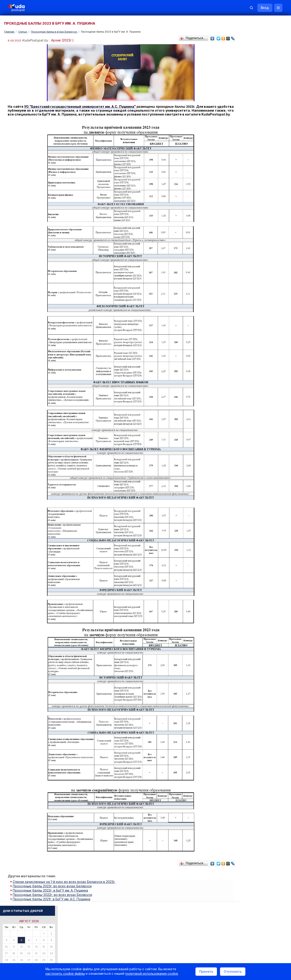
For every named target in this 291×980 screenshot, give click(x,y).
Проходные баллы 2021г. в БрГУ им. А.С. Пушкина (52, 900)
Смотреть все (245, 471)
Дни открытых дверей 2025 (263, 458)
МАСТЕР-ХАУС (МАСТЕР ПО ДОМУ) (260, 405)
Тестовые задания (248, 328)
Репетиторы (244, 537)
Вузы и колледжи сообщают (263, 452)
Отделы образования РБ (252, 498)
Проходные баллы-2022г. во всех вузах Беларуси (53, 896)
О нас (177, 921)
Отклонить (233, 972)
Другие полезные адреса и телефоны (262, 516)
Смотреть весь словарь (251, 422)
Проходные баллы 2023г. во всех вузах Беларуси (53, 888)
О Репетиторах (246, 348)
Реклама (195, 921)
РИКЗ (239, 504)
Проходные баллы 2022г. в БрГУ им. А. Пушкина (51, 892)
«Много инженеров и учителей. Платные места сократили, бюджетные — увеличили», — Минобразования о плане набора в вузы (260, 275)
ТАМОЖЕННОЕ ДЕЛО (250, 379)
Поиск (262, 93)
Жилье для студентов (258, 464)
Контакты (217, 921)
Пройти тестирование (250, 158)
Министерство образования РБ (257, 510)
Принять (206, 972)
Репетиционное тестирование (256, 320)
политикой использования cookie (152, 974)
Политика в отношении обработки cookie (42, 959)
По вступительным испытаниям (261, 176)
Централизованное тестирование (258, 324)
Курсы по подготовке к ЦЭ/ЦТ (256, 198)
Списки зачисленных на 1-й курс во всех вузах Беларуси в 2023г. (65, 884)
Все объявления (247, 549)
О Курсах (242, 352)
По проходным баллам (256, 180)
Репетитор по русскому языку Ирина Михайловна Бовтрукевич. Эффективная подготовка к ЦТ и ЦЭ (261, 578)
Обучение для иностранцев (257, 921)
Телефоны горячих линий (253, 491)
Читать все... (244, 247)
